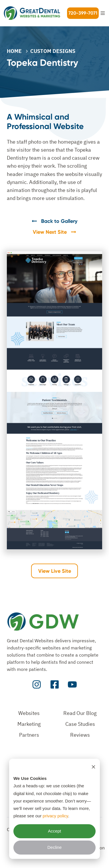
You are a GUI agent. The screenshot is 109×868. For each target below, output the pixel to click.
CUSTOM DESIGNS (53, 51)
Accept (54, 831)
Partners (29, 735)
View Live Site (55, 571)
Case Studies (80, 724)
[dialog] (54, 809)
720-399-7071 (83, 13)
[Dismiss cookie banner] (93, 767)
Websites (29, 713)
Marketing (29, 724)
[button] (103, 13)
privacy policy (55, 816)
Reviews (80, 735)
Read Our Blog (80, 713)
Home (14, 51)
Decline (54, 847)
